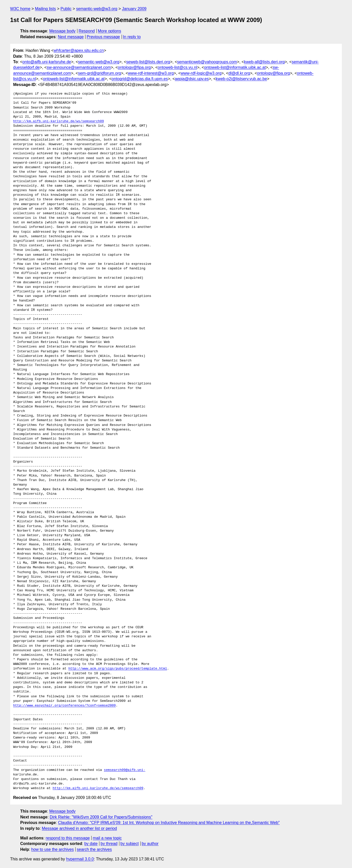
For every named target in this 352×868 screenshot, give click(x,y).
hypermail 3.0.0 (80, 859)
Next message (71, 37)
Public (66, 9)
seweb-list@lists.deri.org (148, 62)
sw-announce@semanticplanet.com (79, 67)
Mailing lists (45, 9)
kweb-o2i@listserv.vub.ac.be (241, 79)
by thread (109, 844)
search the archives (94, 849)
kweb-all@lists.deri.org (264, 62)
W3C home (20, 9)
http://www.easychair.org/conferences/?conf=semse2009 (64, 706)
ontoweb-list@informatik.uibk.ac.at (235, 67)
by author (150, 844)
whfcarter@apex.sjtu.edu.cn (79, 50)
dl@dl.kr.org (239, 73)
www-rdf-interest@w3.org (151, 73)
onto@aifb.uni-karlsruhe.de (47, 62)
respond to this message (68, 838)
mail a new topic (107, 838)
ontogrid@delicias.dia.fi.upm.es (140, 79)
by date (91, 844)
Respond (87, 31)
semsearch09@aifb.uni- (125, 770)
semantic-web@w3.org (97, 9)
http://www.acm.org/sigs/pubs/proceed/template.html (118, 669)
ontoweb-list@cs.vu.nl (178, 67)
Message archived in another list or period (79, 828)
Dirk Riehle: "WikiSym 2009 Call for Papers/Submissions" (101, 817)
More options (110, 31)
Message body (62, 31)
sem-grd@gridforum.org (99, 73)
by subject (129, 844)
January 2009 (134, 9)
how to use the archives (53, 849)
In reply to (132, 37)
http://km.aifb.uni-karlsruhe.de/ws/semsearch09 (59, 121)
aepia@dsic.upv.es (192, 79)
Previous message (103, 37)
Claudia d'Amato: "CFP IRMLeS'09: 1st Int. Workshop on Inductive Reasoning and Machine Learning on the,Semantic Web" (169, 823)
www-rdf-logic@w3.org (201, 73)
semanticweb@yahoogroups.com (207, 62)
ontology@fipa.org (134, 67)
